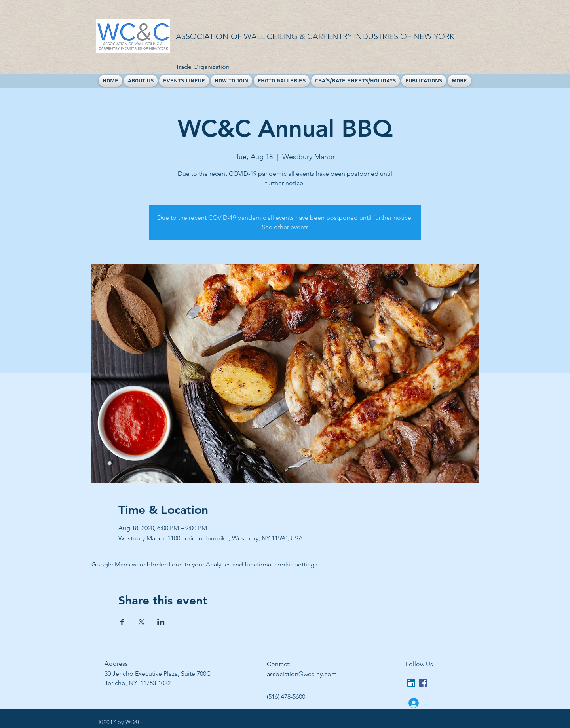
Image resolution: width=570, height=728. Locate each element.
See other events (285, 227)
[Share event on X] (142, 622)
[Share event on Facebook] (122, 622)
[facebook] (423, 683)
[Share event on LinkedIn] (161, 622)
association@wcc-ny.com (302, 674)
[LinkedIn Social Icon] (411, 683)
